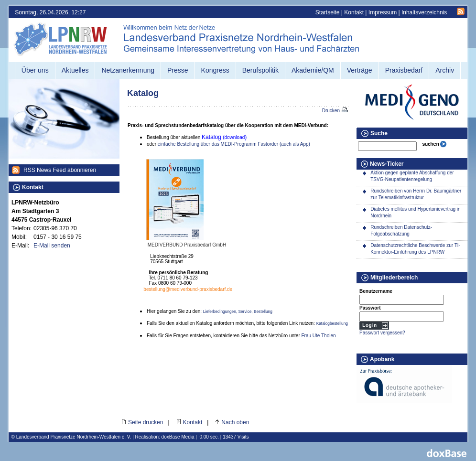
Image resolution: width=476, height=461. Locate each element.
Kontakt (354, 12)
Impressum (383, 12)
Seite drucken (146, 422)
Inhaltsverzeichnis (424, 12)
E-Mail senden (52, 246)
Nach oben (235, 422)
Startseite (328, 12)
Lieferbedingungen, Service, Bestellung (238, 311)
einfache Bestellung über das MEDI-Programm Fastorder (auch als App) (234, 144)
